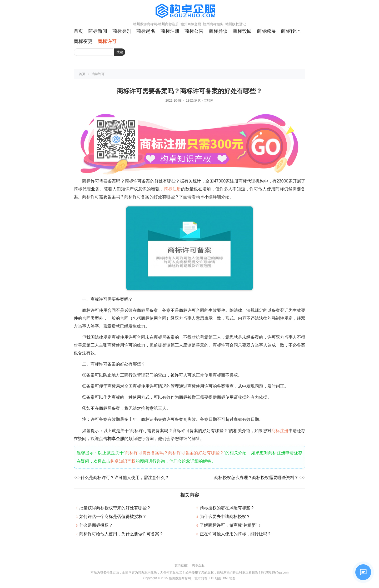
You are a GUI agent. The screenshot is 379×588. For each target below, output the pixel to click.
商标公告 (194, 31)
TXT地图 (215, 578)
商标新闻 (98, 31)
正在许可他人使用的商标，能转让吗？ (236, 534)
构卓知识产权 (123, 461)
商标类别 (122, 31)
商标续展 (266, 31)
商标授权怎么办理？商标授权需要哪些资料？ (256, 478)
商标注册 (170, 31)
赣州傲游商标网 (180, 578)
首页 (78, 31)
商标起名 (146, 31)
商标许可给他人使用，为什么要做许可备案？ (121, 534)
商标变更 (83, 41)
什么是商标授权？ (96, 525)
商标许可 (107, 41)
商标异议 (218, 31)
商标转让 (290, 31)
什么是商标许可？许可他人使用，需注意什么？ (125, 478)
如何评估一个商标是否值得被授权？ (113, 517)
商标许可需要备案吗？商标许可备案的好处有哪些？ (175, 453)
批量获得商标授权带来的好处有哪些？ (115, 508)
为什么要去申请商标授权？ (225, 517)
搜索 (120, 52)
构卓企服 (198, 565)
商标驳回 (242, 31)
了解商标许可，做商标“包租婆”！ (231, 525)
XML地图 (229, 578)
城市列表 (201, 578)
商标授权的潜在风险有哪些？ (227, 508)
